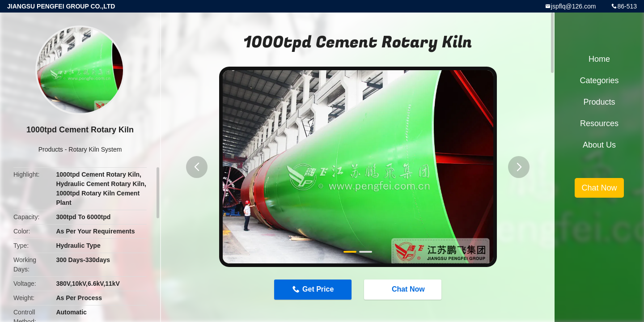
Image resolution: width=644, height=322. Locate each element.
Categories (599, 80)
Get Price (318, 289)
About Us (599, 145)
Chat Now (404, 289)
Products (51, 149)
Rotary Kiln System (95, 149)
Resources (599, 123)
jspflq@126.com (574, 6)
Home (599, 59)
